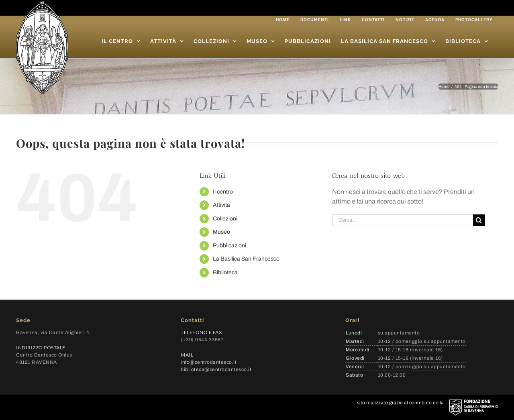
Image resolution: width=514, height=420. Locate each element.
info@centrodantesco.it (209, 362)
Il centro (223, 192)
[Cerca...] (403, 220)
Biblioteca (225, 272)
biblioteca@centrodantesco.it (216, 369)
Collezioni (225, 219)
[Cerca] (479, 220)
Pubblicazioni (229, 246)
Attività (221, 205)
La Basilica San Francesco (246, 259)
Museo (221, 232)
